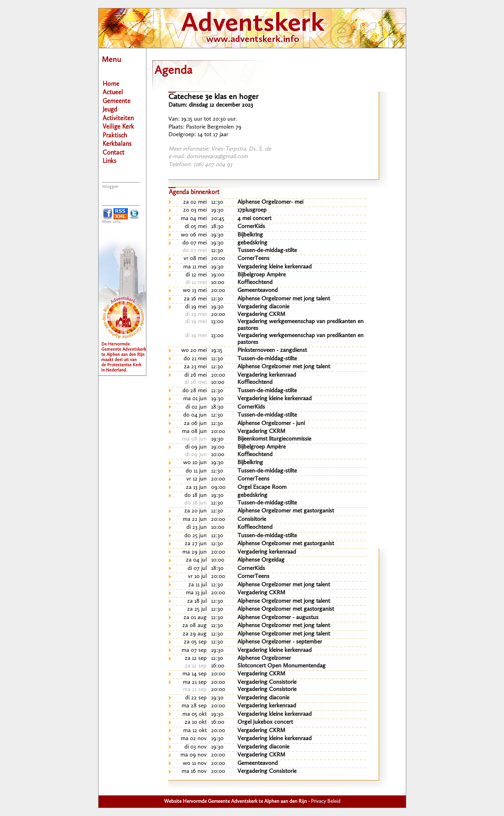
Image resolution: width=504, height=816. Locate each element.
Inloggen (110, 187)
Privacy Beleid (326, 801)
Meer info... (113, 222)
